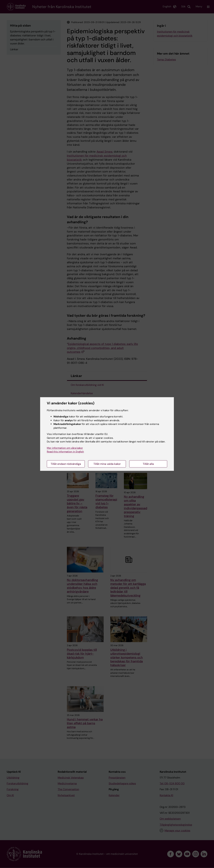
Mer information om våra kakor (65, 448)
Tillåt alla (148, 464)
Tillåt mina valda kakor (107, 464)
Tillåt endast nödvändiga (66, 464)
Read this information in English (65, 452)
